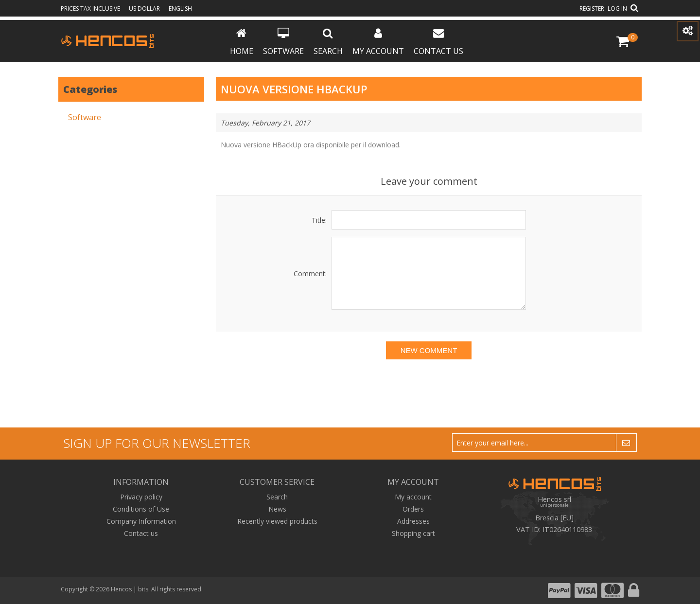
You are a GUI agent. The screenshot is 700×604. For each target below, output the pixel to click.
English (180, 9)
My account (378, 42)
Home (242, 42)
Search (328, 42)
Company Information (141, 521)
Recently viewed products (277, 521)
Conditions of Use (141, 509)
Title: (319, 220)
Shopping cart (413, 533)
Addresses (413, 521)
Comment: (310, 274)
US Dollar (145, 9)
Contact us (438, 42)
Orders (413, 509)
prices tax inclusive (91, 9)
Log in (617, 9)
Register (592, 9)
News (277, 509)
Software (283, 42)
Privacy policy (141, 497)
